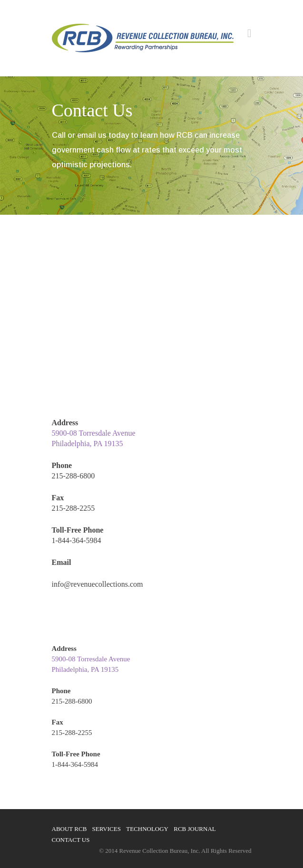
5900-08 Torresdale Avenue (94, 433)
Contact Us (71, 840)
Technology (147, 829)
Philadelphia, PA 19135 (88, 444)
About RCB (69, 829)
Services (107, 829)
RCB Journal (195, 829)
